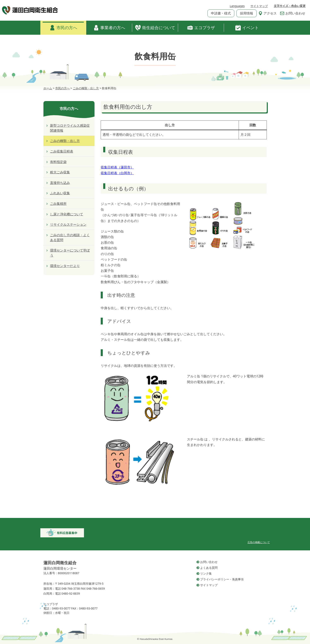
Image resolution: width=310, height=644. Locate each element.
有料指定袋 (58, 162)
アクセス (268, 13)
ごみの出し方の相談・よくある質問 (70, 237)
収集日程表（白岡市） (117, 173)
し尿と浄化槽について (67, 214)
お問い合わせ (293, 13)
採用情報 (247, 13)
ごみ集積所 (58, 204)
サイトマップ (259, 6)
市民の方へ (63, 28)
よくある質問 (209, 568)
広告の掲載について (259, 542)
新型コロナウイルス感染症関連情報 (70, 128)
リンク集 (206, 573)
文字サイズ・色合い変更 (290, 6)
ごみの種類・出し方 (65, 141)
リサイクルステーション (68, 224)
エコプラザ (201, 28)
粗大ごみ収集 (60, 172)
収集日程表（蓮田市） (117, 167)
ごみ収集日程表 (62, 151)
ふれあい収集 (60, 193)
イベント (247, 28)
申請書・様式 (221, 13)
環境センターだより (65, 266)
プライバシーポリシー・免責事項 (222, 579)
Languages (237, 6)
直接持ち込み (60, 183)
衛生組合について (155, 28)
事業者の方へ (109, 28)
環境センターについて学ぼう (70, 253)
